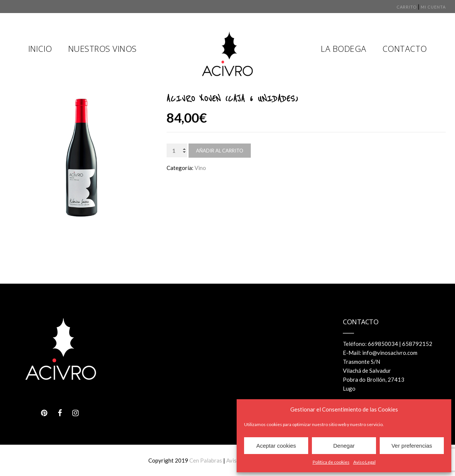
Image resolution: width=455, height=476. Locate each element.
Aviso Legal (364, 462)
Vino (200, 168)
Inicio (40, 48)
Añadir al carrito (220, 151)
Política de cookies (331, 462)
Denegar (344, 446)
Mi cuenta (433, 7)
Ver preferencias (412, 446)
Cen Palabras (206, 460)
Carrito (407, 7)
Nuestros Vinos (102, 48)
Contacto (405, 48)
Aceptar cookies (276, 446)
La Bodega (344, 48)
